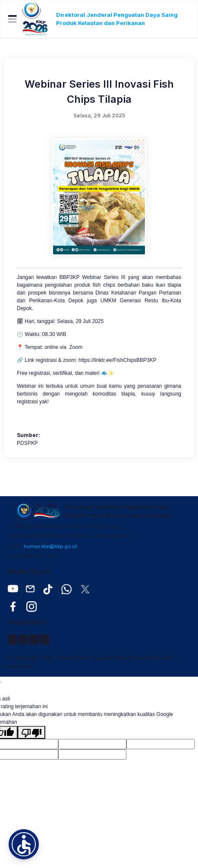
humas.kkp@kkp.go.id (50, 546)
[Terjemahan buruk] (31, 732)
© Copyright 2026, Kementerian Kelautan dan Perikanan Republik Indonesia (90, 662)
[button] (24, 844)
